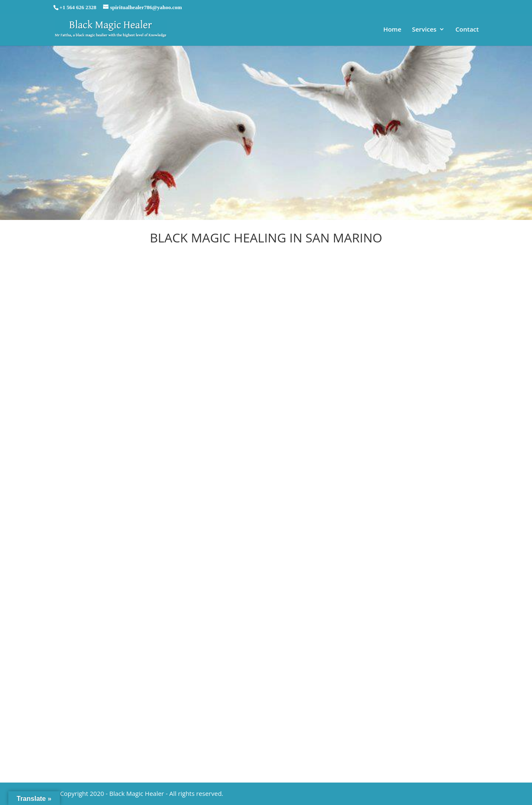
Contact (467, 30)
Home (392, 30)
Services (424, 30)
